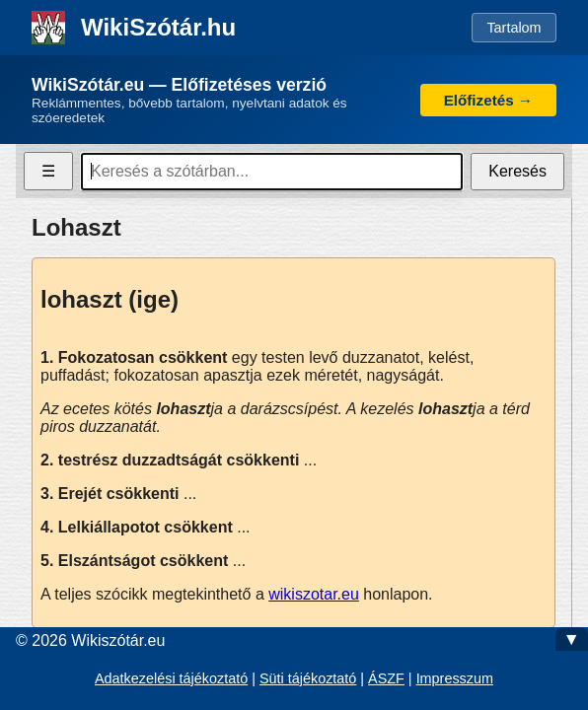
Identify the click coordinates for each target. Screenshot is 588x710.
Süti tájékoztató (308, 678)
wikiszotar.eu (314, 594)
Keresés (517, 171)
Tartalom (514, 28)
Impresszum (455, 678)
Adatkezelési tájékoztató (171, 678)
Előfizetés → (488, 100)
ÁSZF (386, 678)
